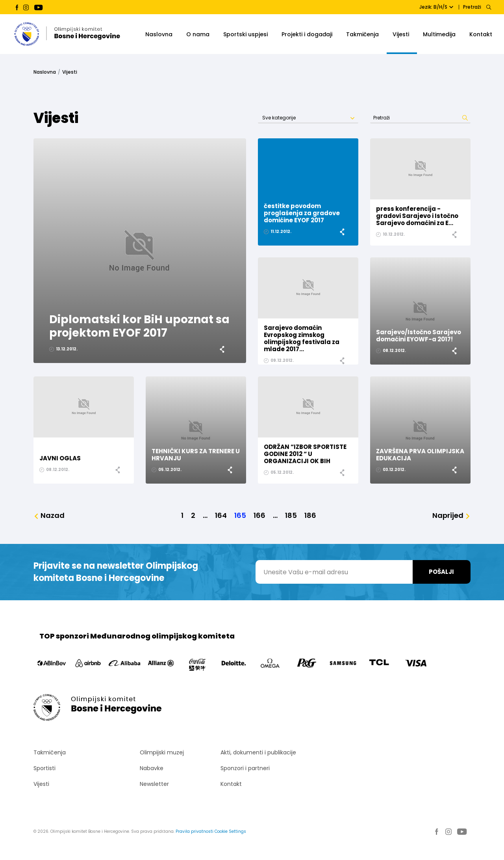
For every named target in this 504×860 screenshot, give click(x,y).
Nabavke (152, 768)
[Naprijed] (451, 516)
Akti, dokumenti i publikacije (258, 752)
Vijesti (401, 34)
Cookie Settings (230, 831)
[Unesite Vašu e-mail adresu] (334, 572)
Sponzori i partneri (245, 768)
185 (291, 516)
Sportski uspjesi (246, 34)
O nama (198, 34)
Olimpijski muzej (162, 752)
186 (310, 516)
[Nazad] (49, 516)
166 (259, 516)
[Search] (488, 7)
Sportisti (44, 768)
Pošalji (441, 572)
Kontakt (481, 34)
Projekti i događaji (307, 34)
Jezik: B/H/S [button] (436, 7)
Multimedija (439, 34)
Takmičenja (362, 34)
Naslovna (159, 34)
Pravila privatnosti (195, 831)
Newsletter (154, 784)
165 (240, 516)
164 (221, 516)
